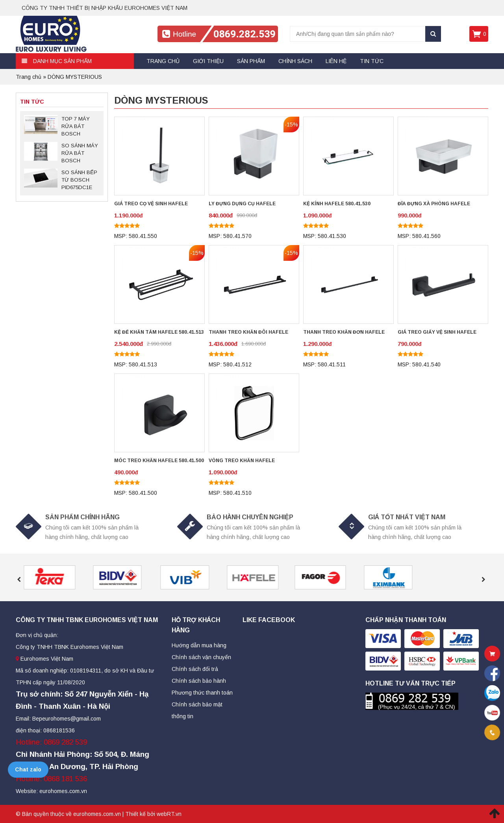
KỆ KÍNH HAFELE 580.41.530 (337, 204)
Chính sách (295, 61)
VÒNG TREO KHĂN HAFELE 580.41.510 (242, 461)
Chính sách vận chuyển (201, 657)
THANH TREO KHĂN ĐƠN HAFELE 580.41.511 (344, 333)
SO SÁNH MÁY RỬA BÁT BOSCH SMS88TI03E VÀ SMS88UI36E (80, 154)
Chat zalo (28, 769)
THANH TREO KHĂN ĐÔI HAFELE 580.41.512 (248, 333)
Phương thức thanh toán (202, 693)
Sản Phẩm (251, 61)
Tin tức (372, 61)
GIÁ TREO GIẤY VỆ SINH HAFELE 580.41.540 (437, 333)
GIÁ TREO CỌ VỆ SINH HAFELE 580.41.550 (151, 204)
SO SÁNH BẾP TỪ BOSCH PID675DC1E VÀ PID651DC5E (79, 180)
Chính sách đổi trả (195, 669)
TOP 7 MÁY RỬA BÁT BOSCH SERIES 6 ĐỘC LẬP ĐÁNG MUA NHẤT (79, 127)
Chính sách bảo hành (199, 681)
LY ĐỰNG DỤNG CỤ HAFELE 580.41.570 (242, 204)
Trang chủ (163, 61)
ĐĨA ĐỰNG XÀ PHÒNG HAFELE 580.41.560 (434, 204)
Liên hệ (336, 61)
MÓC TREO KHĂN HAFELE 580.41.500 (159, 461)
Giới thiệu (208, 61)
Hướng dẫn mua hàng (199, 645)
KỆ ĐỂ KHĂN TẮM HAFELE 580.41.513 (159, 332)
